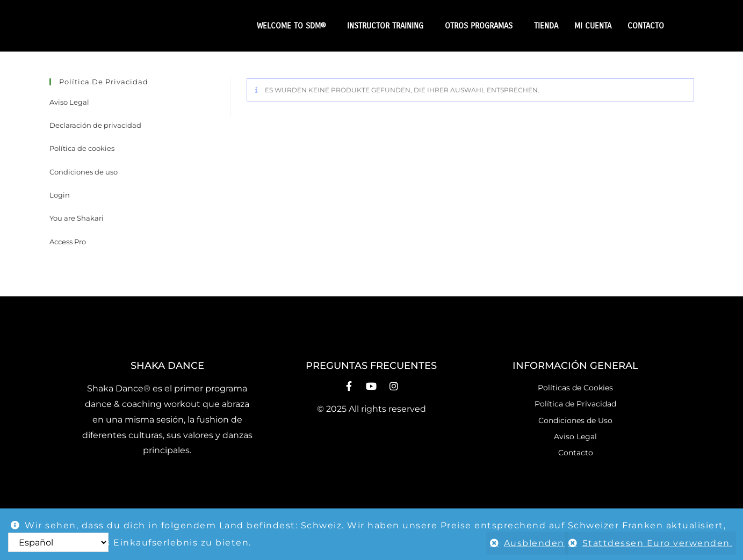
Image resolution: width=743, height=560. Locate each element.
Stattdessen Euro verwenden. (658, 543)
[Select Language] (58, 542)
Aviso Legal (69, 102)
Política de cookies (82, 148)
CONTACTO (646, 26)
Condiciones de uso (84, 172)
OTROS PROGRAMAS (481, 26)
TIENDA (546, 26)
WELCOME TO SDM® (294, 26)
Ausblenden (527, 543)
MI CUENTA (593, 26)
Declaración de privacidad (95, 125)
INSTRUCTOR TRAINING (388, 26)
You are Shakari (77, 218)
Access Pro (68, 242)
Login (60, 195)
